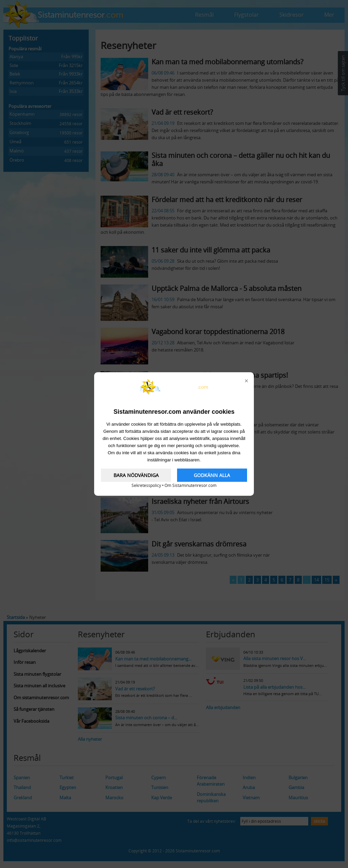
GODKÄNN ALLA (212, 475)
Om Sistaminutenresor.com (190, 485)
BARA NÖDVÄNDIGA (136, 475)
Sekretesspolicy (146, 485)
